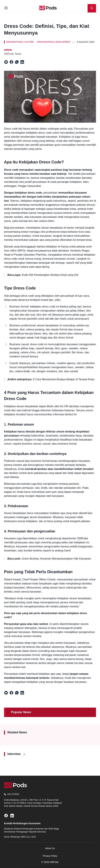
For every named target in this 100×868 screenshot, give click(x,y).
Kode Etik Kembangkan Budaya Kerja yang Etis (50, 275)
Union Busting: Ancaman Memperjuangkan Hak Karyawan (56, 559)
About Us (50, 848)
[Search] (92, 8)
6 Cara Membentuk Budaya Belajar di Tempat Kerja (64, 379)
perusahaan (51, 193)
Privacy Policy (50, 856)
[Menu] (6, 8)
